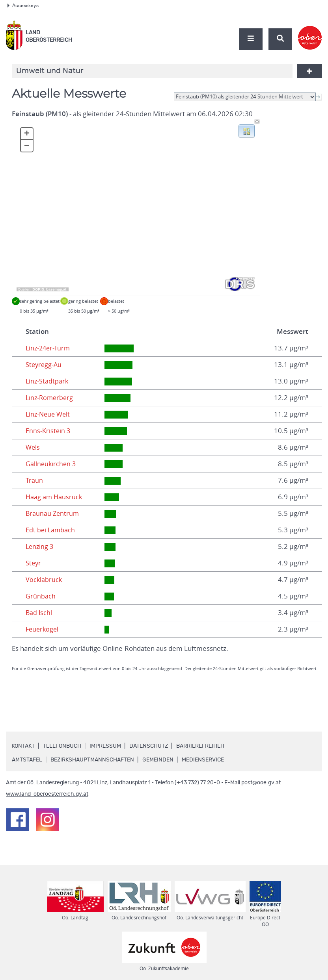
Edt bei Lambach (51, 530)
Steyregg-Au (44, 365)
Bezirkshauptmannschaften (92, 760)
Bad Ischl (39, 613)
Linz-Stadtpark (48, 381)
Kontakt (23, 746)
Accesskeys (23, 6)
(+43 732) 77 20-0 (197, 783)
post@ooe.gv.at (261, 783)
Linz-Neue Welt (49, 414)
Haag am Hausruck (55, 497)
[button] (247, 130)
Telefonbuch (62, 746)
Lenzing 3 (40, 547)
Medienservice (203, 760)
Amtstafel (27, 760)
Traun (34, 480)
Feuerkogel (43, 629)
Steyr (34, 563)
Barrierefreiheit (201, 746)
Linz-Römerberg (50, 398)
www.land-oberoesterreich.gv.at (47, 794)
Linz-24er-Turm (49, 348)
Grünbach (41, 596)
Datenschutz (149, 746)
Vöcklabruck (44, 580)
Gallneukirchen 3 (51, 464)
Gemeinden (158, 760)
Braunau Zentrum (53, 513)
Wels (33, 447)
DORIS (38, 289)
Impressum (105, 746)
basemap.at (56, 289)
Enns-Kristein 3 (48, 431)
